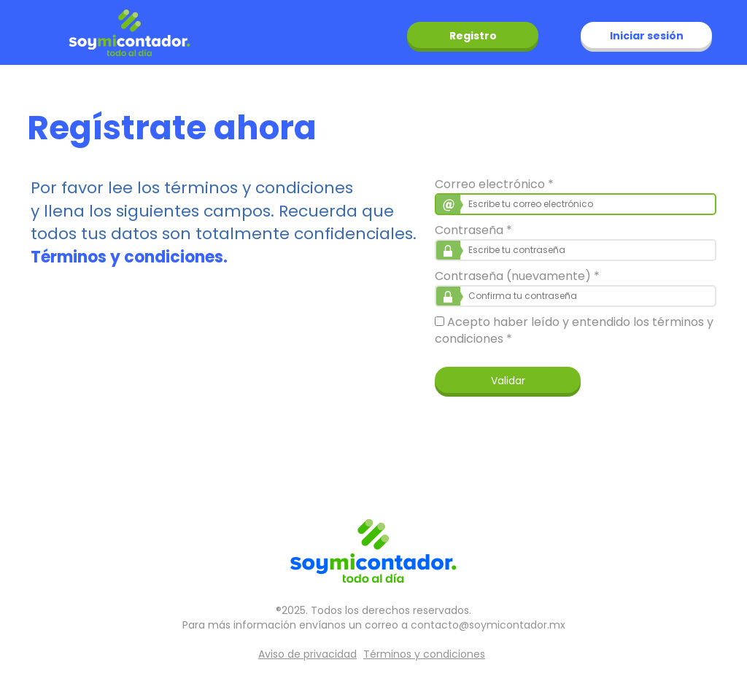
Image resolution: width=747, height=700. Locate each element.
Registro (473, 36)
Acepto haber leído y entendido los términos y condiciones (574, 330)
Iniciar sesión (647, 36)
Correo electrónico (494, 184)
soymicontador (129, 32)
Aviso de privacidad (307, 654)
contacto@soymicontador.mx (488, 625)
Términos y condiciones (424, 654)
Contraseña (473, 230)
